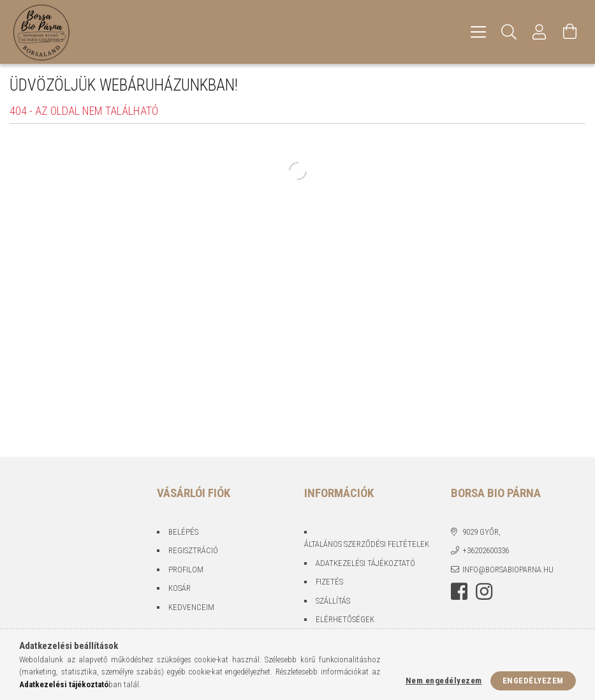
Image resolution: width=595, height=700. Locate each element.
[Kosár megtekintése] (570, 32)
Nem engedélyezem (444, 681)
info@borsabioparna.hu (508, 570)
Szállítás (333, 601)
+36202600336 (486, 550)
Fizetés (329, 582)
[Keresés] (509, 32)
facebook (459, 592)
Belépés (183, 532)
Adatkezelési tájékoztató (365, 563)
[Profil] (540, 32)
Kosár (180, 588)
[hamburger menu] (478, 32)
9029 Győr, (481, 532)
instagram (484, 592)
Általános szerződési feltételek (367, 544)
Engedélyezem (533, 681)
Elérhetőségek (345, 619)
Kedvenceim (191, 607)
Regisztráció (193, 550)
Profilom (186, 570)
